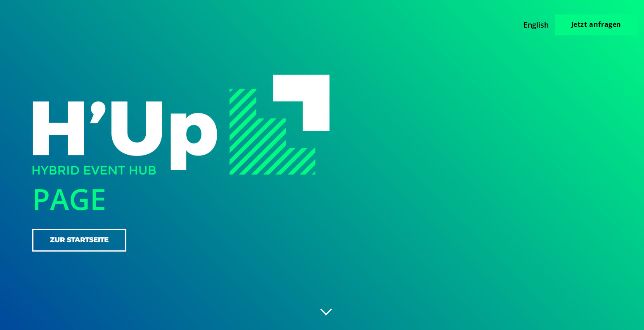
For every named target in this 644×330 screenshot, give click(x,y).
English (536, 25)
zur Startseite (79, 240)
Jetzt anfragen (596, 24)
